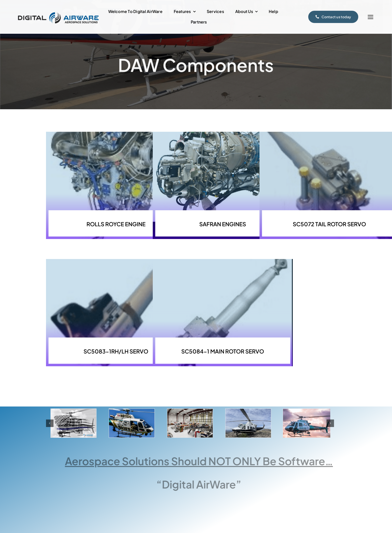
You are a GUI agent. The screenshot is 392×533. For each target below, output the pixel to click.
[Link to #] (370, 17)
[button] (50, 423)
